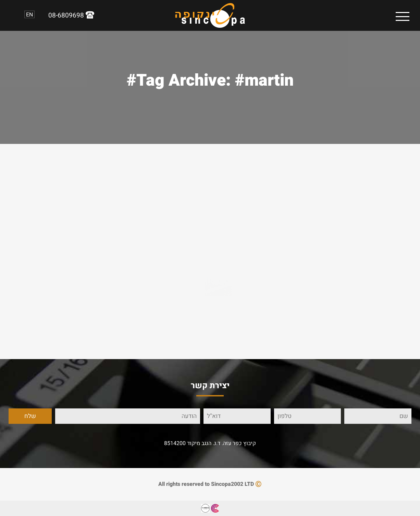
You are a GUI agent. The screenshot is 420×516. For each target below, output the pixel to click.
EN (29, 14)
